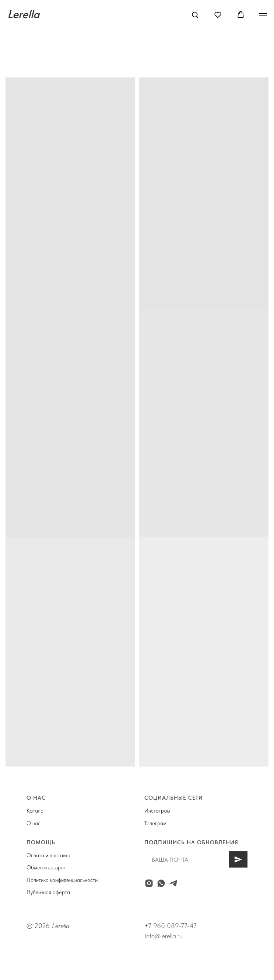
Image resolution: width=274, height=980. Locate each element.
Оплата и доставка (48, 855)
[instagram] (149, 883)
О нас (34, 823)
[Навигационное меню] (263, 15)
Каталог (36, 811)
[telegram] (173, 883)
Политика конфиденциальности (62, 880)
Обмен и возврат (46, 868)
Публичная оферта (48, 892)
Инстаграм (157, 811)
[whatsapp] (161, 883)
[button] (195, 15)
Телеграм (155, 823)
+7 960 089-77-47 (171, 926)
